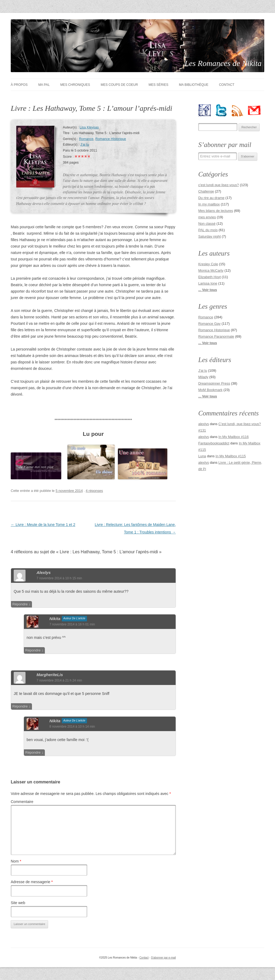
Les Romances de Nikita (223, 63)
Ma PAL (44, 85)
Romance (86, 139)
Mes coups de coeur (119, 85)
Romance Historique (111, 139)
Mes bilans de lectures (216, 211)
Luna (202, 456)
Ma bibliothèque (193, 85)
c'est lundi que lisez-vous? (218, 185)
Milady (203, 377)
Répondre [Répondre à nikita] (33, 650)
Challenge (206, 191)
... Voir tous (208, 290)
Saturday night (209, 236)
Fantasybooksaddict (214, 443)
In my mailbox (209, 204)
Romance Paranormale (216, 336)
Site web (18, 903)
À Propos (19, 85)
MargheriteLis (50, 675)
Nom (16, 861)
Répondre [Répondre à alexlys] (20, 604)
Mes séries (158, 85)
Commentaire (22, 802)
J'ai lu (85, 145)
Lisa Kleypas (89, 127)
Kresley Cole (208, 264)
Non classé (207, 224)
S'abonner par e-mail (163, 958)
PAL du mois (208, 230)
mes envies (207, 217)
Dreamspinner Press (214, 383)
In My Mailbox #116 (234, 437)
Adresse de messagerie (32, 882)
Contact (227, 85)
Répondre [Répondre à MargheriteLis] (20, 706)
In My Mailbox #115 (231, 456)
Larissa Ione (208, 283)
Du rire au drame (211, 198)
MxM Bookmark (210, 390)
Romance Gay (209, 324)
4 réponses (94, 491)
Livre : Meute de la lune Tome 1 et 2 (43, 525)
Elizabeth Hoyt (209, 277)
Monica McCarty (211, 270)
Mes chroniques (75, 85)
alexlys (44, 572)
